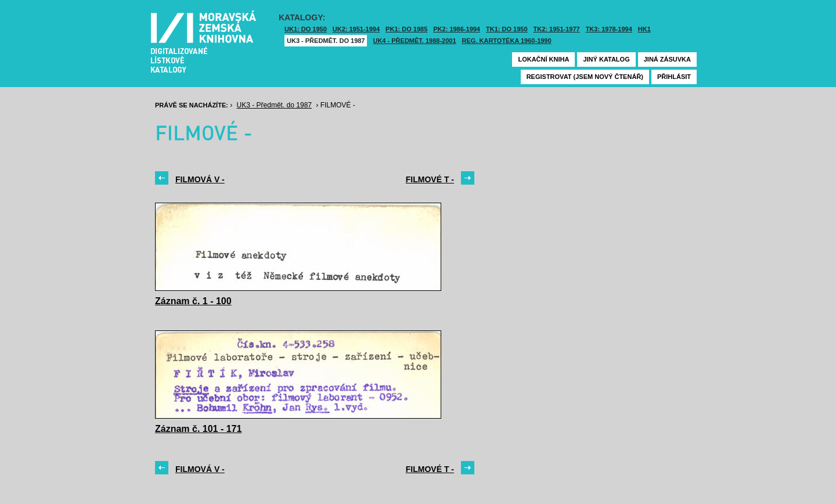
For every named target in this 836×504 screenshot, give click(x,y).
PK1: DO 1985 (406, 29)
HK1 (644, 29)
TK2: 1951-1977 (557, 29)
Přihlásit (674, 77)
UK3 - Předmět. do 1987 (326, 41)
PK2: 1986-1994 (457, 29)
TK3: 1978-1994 (609, 29)
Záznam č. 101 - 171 (198, 429)
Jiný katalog (606, 59)
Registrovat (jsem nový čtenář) (585, 77)
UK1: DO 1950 (306, 29)
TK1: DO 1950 (507, 29)
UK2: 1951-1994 (356, 29)
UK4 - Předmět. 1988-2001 (414, 41)
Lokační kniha (543, 59)
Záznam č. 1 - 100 (193, 301)
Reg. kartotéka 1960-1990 (507, 41)
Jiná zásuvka (667, 59)
